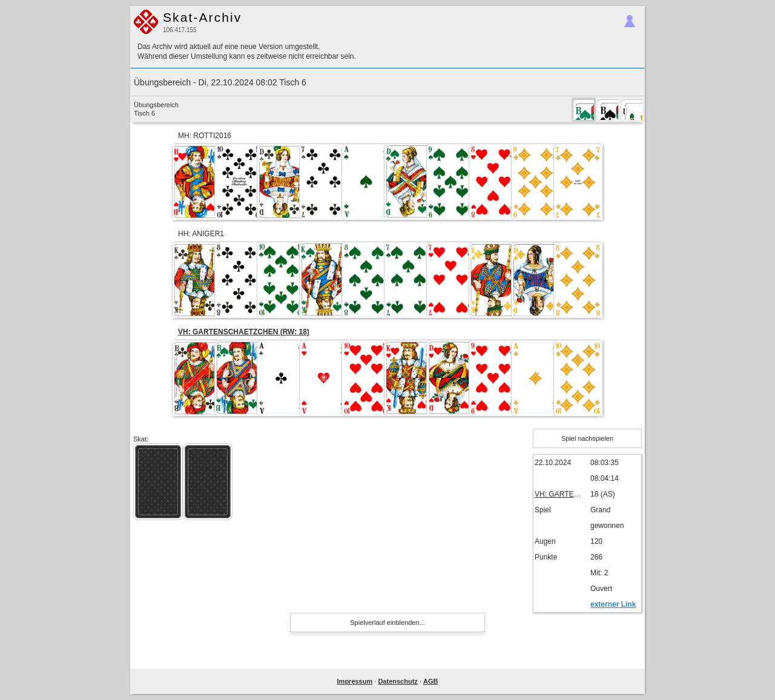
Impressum (355, 681)
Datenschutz (397, 681)
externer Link (613, 604)
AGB (430, 681)
